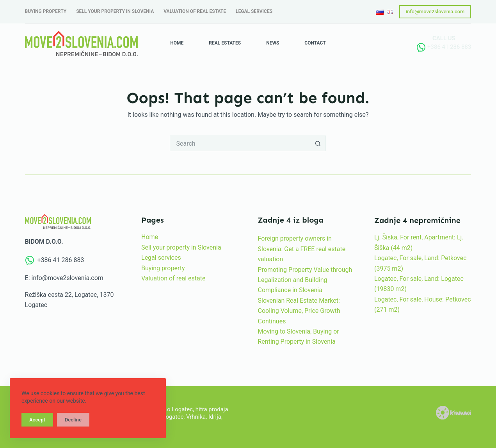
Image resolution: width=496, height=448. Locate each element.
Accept (37, 420)
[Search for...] (240, 143)
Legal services (161, 258)
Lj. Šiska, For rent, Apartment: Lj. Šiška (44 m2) (419, 242)
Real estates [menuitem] (225, 43)
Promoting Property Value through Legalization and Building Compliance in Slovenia (305, 280)
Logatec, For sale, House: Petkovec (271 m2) (423, 304)
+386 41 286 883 (449, 47)
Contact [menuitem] (315, 43)
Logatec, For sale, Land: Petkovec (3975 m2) (420, 263)
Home (150, 237)
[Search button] (318, 143)
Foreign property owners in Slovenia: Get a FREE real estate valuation (301, 249)
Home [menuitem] (177, 43)
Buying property (163, 268)
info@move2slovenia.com (435, 12)
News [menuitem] (273, 43)
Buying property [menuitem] (46, 11)
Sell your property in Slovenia (181, 247)
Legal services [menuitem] (254, 11)
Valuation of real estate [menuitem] (195, 11)
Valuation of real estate (173, 278)
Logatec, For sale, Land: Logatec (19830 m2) (419, 284)
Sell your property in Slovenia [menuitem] (115, 11)
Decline (73, 420)
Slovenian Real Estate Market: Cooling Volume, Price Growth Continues (299, 311)
